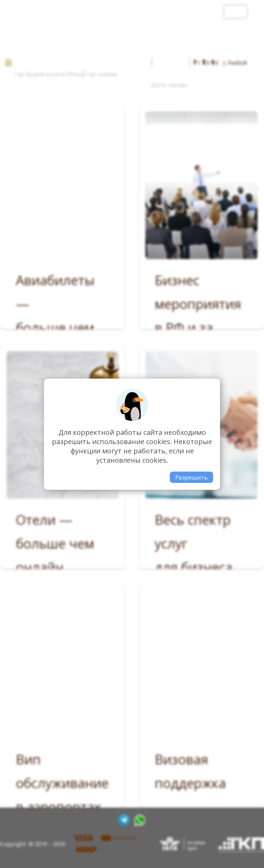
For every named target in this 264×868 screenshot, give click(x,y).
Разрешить (191, 477)
